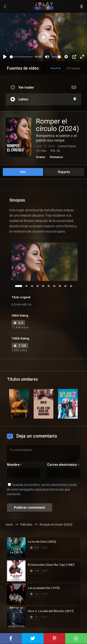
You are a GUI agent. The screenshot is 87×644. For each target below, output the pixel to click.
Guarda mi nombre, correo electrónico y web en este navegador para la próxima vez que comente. (42, 489)
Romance (56, 157)
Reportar (56, 68)
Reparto (64, 172)
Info (23, 172)
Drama (40, 157)
